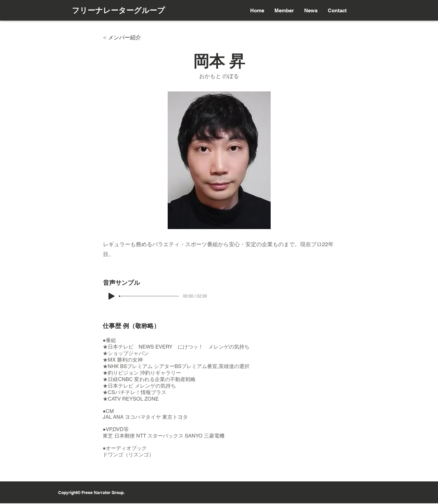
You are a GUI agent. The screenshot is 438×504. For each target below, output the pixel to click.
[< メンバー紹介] (126, 38)
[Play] (112, 296)
